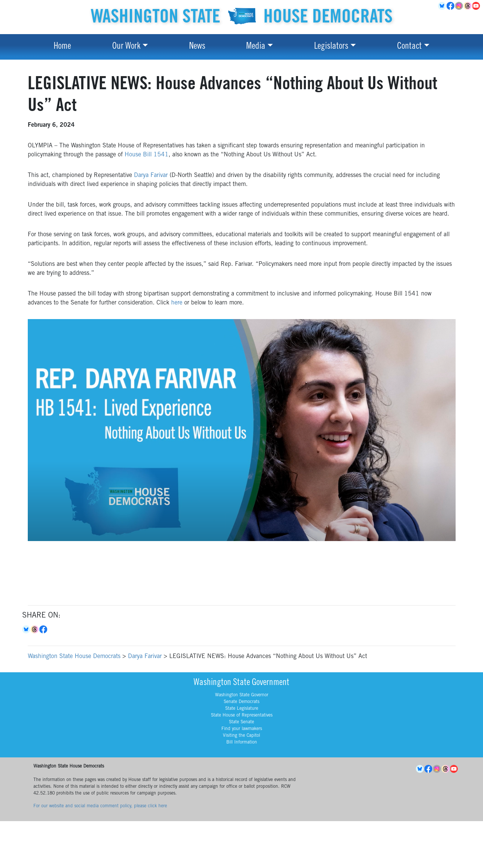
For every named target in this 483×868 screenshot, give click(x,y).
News (197, 47)
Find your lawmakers (242, 729)
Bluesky (26, 630)
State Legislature (242, 709)
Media (256, 47)
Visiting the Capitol (241, 736)
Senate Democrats (241, 702)
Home (62, 47)
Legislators (331, 47)
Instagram (460, 6)
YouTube (477, 6)
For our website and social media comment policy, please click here (100, 806)
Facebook (451, 6)
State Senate (241, 722)
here (177, 303)
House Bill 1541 (147, 155)
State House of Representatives (242, 715)
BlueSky (442, 6)
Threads (468, 6)
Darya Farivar (151, 175)
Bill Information (242, 742)
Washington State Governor (242, 695)
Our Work (126, 47)
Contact (409, 47)
